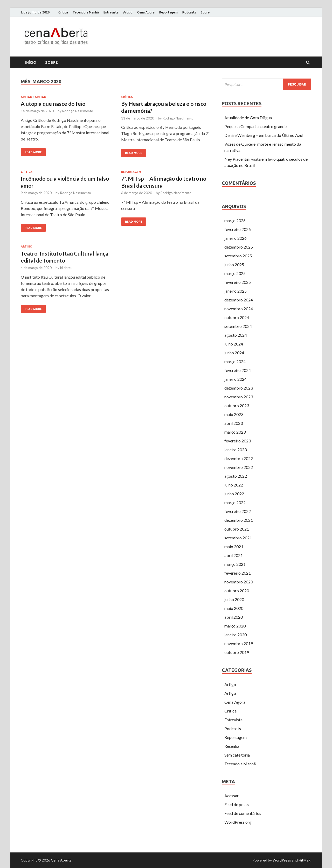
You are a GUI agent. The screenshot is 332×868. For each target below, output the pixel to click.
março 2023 (235, 432)
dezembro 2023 (239, 388)
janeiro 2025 (236, 291)
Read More (33, 152)
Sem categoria (237, 755)
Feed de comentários (243, 813)
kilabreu (66, 268)
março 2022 (235, 502)
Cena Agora (146, 12)
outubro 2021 (237, 529)
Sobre (205, 12)
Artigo (128, 12)
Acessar (231, 796)
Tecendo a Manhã (86, 12)
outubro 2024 (237, 317)
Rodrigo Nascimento (78, 111)
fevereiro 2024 (238, 370)
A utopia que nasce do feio (53, 104)
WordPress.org (238, 822)
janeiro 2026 (236, 238)
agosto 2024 (236, 335)
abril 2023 (234, 423)
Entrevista (111, 12)
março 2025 (235, 273)
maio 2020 (234, 608)
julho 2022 (234, 485)
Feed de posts (237, 804)
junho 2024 (234, 353)
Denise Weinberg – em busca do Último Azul (264, 135)
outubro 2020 (237, 591)
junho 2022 (234, 494)
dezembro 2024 (239, 300)
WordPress (282, 860)
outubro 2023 (237, 405)
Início (31, 62)
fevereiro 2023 (238, 441)
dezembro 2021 (239, 520)
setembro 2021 (238, 538)
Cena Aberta (61, 860)
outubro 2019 (237, 652)
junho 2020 (234, 599)
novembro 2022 (239, 467)
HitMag (305, 860)
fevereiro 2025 (238, 282)
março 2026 (235, 220)
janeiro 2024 (236, 379)
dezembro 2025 (239, 247)
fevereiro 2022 (238, 511)
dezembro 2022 (239, 458)
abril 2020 (234, 617)
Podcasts (189, 12)
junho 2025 (234, 264)
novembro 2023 (239, 397)
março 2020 (235, 626)
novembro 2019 (239, 643)
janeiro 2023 (236, 450)
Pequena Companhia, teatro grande (255, 126)
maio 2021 (234, 546)
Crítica (63, 12)
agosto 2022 (236, 476)
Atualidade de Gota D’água (248, 118)
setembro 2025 (238, 256)
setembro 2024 (238, 326)
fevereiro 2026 (238, 229)
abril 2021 (234, 555)
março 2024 (235, 361)
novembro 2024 (239, 309)
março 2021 (235, 564)
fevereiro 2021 (238, 573)
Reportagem (168, 12)
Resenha (232, 746)
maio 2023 (234, 414)
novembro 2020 (239, 582)
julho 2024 (234, 344)
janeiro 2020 (236, 635)
